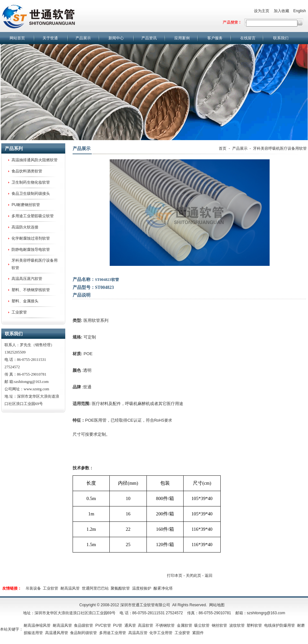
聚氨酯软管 (120, 588)
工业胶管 (19, 312)
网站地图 (217, 605)
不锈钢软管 (165, 625)
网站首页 (17, 38)
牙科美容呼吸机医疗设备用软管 (280, 148)
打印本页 (175, 576)
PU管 (118, 625)
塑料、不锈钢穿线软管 (31, 290)
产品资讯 (149, 38)
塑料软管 (254, 625)
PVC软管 (103, 625)
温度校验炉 (142, 588)
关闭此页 (193, 576)
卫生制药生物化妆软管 (31, 182)
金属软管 (185, 625)
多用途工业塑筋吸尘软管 (33, 216)
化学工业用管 (161, 633)
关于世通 (50, 38)
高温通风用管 (57, 633)
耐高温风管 (70, 588)
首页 (223, 148)
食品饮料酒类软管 (27, 171)
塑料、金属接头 (25, 301)
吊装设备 (33, 588)
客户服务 (215, 38)
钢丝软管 (219, 625)
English (300, 11)
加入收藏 (281, 11)
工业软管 (51, 588)
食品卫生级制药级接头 (31, 194)
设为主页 (262, 11)
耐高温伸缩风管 (37, 625)
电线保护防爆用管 (280, 625)
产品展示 (83, 38)
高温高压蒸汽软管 (27, 279)
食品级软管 (83, 625)
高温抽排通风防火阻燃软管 (35, 160)
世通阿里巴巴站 (95, 588)
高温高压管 (138, 633)
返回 (209, 576)
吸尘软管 (202, 625)
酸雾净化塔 (163, 588)
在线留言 (248, 38)
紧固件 (198, 633)
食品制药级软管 (83, 633)
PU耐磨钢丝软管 (26, 205)
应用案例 (182, 38)
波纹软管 (237, 625)
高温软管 (146, 625)
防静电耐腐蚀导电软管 (31, 250)
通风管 (130, 625)
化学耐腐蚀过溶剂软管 (31, 238)
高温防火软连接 (25, 227)
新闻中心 (116, 38)
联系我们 (281, 38)
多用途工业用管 (113, 633)
